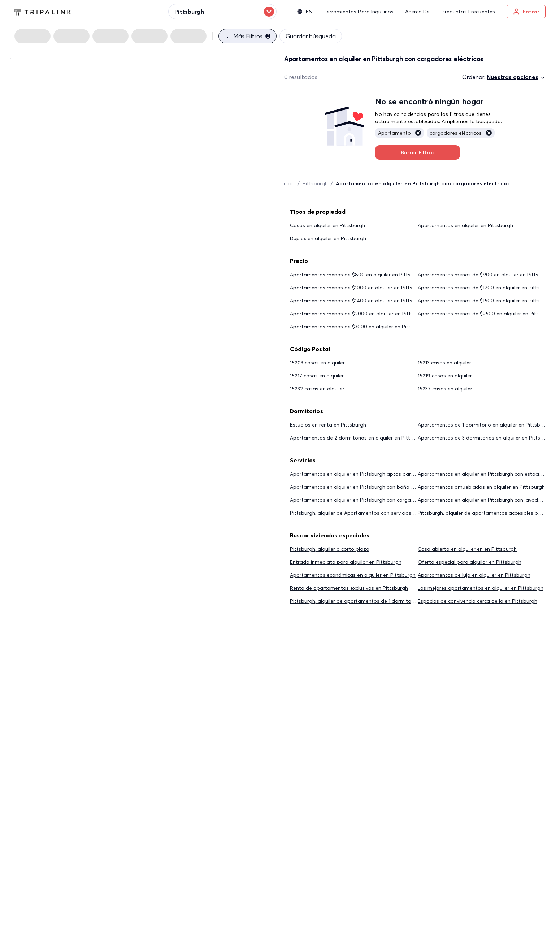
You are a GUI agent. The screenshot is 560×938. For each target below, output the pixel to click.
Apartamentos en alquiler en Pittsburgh (465, 225)
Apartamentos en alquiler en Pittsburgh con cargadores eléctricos (369, 500)
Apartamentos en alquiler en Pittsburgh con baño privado (360, 487)
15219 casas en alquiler (445, 376)
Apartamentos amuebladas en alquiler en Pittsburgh (481, 487)
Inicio (289, 183)
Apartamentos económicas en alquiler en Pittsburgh (353, 575)
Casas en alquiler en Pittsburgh (327, 225)
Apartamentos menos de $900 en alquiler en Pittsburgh (485, 275)
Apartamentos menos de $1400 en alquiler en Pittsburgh (358, 301)
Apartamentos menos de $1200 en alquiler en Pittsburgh (486, 288)
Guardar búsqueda (311, 36)
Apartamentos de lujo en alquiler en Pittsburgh (474, 575)
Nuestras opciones (516, 77)
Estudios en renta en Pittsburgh (328, 425)
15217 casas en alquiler (317, 376)
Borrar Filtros (418, 152)
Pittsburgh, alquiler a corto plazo (330, 549)
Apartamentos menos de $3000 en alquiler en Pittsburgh (359, 327)
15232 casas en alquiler (317, 389)
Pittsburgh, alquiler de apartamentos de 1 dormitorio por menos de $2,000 (380, 601)
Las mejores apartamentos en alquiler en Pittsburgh (481, 588)
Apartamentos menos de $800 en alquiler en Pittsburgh (357, 275)
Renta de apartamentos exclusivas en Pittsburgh (349, 588)
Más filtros (248, 36)
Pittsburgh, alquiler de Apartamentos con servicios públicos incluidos (372, 513)
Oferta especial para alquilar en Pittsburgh (470, 562)
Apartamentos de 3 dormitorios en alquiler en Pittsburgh (486, 438)
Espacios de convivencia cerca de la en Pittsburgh (477, 601)
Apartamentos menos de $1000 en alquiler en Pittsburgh (358, 288)
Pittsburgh (315, 183)
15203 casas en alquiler (317, 363)
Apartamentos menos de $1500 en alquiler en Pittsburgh (486, 301)
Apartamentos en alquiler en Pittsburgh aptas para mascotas (365, 474)
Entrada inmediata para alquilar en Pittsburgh (346, 562)
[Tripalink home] (43, 11)
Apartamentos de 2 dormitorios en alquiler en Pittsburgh (358, 438)
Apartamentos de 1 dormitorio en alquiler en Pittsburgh (484, 425)
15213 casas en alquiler (444, 363)
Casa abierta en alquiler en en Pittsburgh (467, 549)
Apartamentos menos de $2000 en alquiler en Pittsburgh (359, 314)
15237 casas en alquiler (445, 389)
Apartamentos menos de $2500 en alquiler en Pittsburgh (486, 314)
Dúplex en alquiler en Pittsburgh (328, 238)
